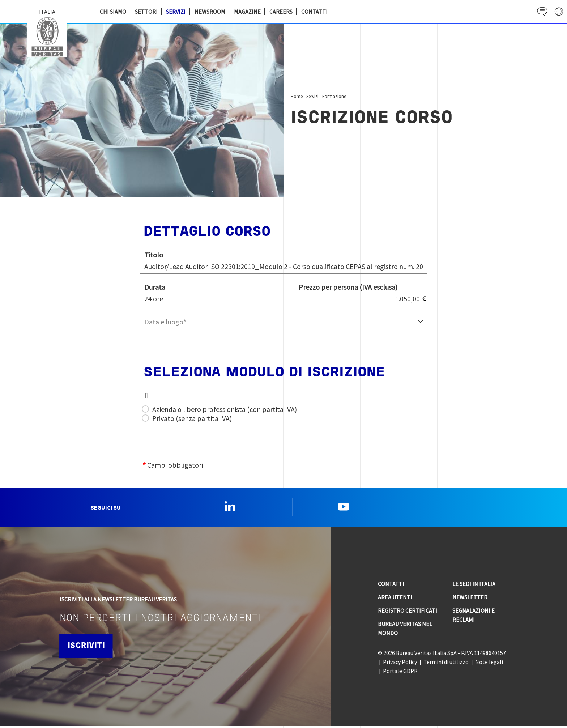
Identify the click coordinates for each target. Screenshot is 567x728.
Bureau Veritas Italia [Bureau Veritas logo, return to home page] (49, 36)
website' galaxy (558, 11)
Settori (146, 12)
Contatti (314, 12)
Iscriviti (88, 648)
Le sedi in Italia (474, 586)
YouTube (344, 507)
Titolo (154, 255)
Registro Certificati (408, 612)
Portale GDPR (400, 673)
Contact (540, 11)
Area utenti (395, 599)
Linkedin (230, 507)
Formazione (334, 96)
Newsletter (470, 599)
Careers (281, 12)
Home (297, 96)
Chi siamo (113, 12)
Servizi (176, 12)
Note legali (489, 664)
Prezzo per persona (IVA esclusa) (348, 287)
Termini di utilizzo (446, 664)
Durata (155, 287)
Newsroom (210, 12)
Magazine (247, 12)
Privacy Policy (400, 664)
